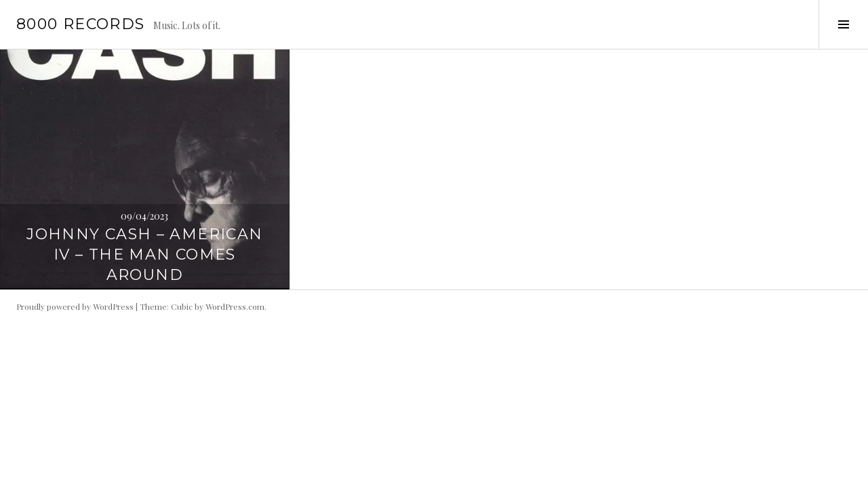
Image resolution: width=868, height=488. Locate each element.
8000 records (81, 24)
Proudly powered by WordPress (75, 306)
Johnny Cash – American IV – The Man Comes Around (144, 255)
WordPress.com (235, 306)
